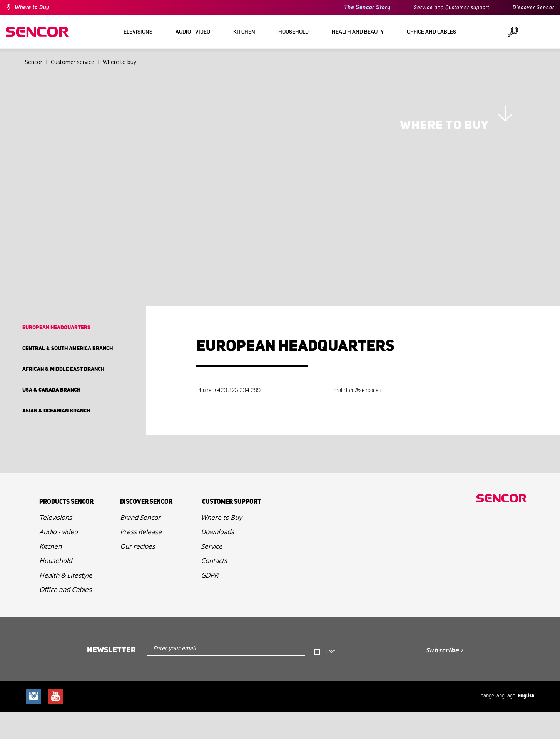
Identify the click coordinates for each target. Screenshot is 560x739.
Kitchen (50, 574)
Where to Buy (32, 8)
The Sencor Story (367, 8)
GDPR (209, 602)
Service (212, 574)
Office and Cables (65, 617)
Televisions (56, 545)
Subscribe (442, 677)
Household (56, 588)
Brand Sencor (140, 545)
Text (330, 679)
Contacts (214, 588)
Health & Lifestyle (66, 602)
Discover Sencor (533, 8)
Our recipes (138, 574)
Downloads (217, 559)
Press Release (141, 559)
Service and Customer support (452, 8)
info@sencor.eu (364, 418)
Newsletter (111, 677)
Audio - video (59, 559)
